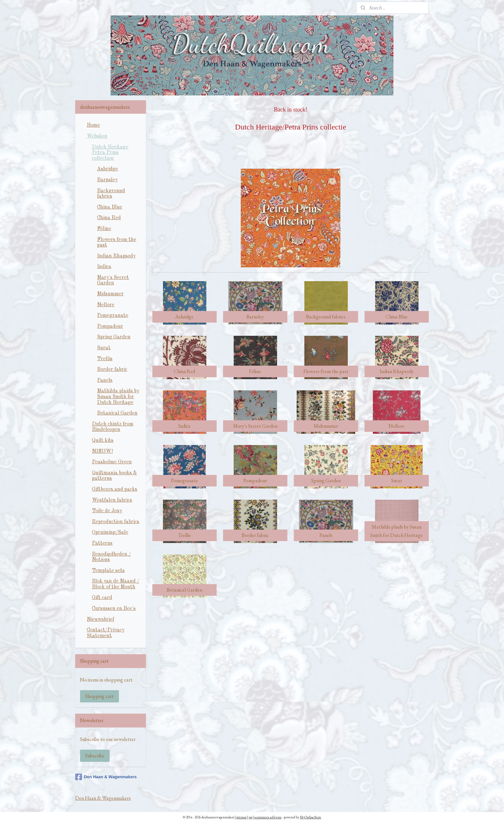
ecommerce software (268, 817)
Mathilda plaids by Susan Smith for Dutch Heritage (118, 397)
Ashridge (108, 169)
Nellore (106, 305)
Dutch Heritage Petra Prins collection (110, 153)
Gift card (102, 598)
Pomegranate (113, 316)
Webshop (97, 136)
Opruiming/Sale (110, 532)
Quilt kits (103, 441)
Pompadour (110, 326)
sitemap (241, 817)
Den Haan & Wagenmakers (106, 777)
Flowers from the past (117, 243)
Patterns (102, 543)
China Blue (110, 207)
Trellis (105, 359)
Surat (104, 348)
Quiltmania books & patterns (114, 476)
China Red (109, 218)
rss (250, 817)
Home (93, 125)
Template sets (108, 571)
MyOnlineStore (310, 817)
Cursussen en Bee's (114, 609)
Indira (104, 267)
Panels (105, 380)
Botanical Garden (117, 413)
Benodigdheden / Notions (111, 557)
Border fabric (112, 370)
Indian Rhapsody (116, 256)
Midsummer (110, 294)
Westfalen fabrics (112, 500)
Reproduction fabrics (116, 522)
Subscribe (95, 756)
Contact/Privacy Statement (106, 633)
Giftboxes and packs (115, 489)
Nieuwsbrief (100, 620)
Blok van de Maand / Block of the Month (116, 584)
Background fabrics (111, 194)
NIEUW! (102, 451)
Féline (104, 229)
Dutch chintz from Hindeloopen (113, 427)
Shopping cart (99, 696)
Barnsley (107, 180)
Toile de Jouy (107, 511)
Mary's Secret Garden (113, 281)
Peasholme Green (112, 462)
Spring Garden (114, 337)
